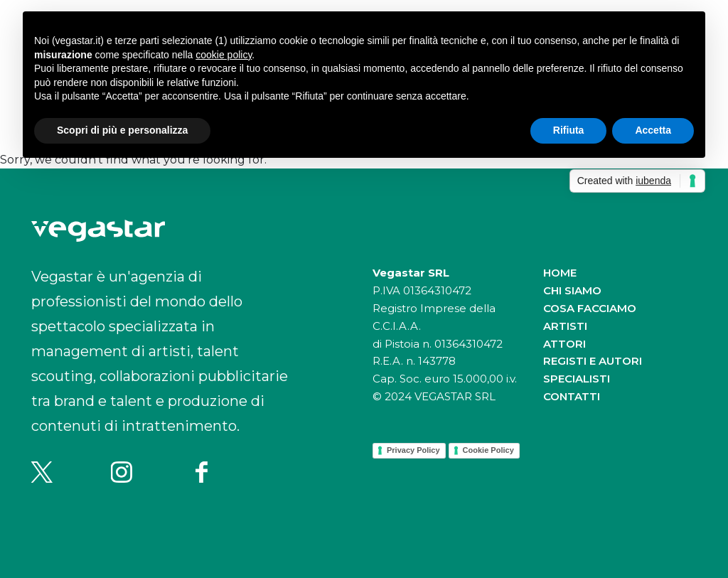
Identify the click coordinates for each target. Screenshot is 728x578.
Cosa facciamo (590, 308)
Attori (564, 344)
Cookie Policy (488, 450)
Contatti (572, 396)
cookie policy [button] (224, 55)
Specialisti (577, 379)
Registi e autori (593, 361)
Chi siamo (572, 290)
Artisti (565, 326)
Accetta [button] (653, 130)
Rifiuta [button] (569, 130)
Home (560, 273)
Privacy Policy (413, 450)
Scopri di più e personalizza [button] (122, 130)
